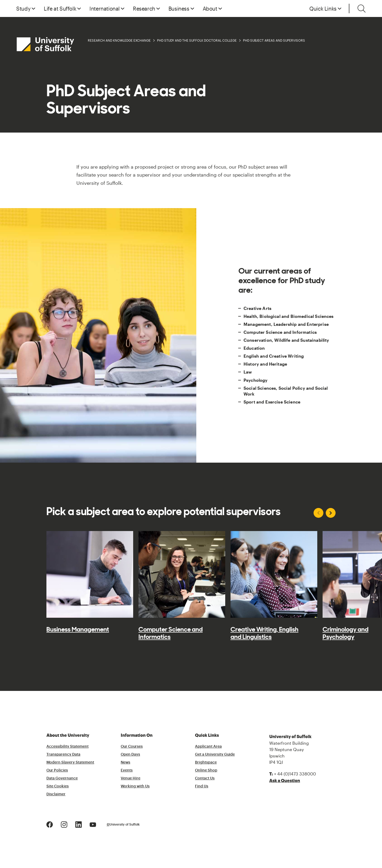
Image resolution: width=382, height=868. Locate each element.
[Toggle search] (362, 8)
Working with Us (135, 786)
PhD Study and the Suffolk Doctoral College (197, 40)
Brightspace (206, 762)
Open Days (130, 755)
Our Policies (57, 770)
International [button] (105, 8)
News (125, 762)
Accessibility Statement (68, 747)
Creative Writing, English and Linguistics (264, 633)
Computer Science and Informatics (171, 633)
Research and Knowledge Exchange (119, 40)
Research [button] (144, 8)
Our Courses (132, 747)
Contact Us (205, 778)
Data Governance (62, 778)
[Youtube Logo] (93, 824)
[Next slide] (331, 513)
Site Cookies (58, 786)
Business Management (78, 629)
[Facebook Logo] (50, 824)
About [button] (210, 8)
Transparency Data (63, 755)
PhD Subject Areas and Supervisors (274, 40)
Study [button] (23, 8)
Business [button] (179, 8)
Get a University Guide (215, 755)
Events (127, 770)
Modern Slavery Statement (70, 762)
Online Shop (206, 770)
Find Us (202, 786)
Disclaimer (56, 794)
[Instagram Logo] (64, 824)
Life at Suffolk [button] (60, 8)
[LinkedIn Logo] (79, 824)
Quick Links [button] (323, 8)
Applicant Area (208, 747)
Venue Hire (131, 778)
